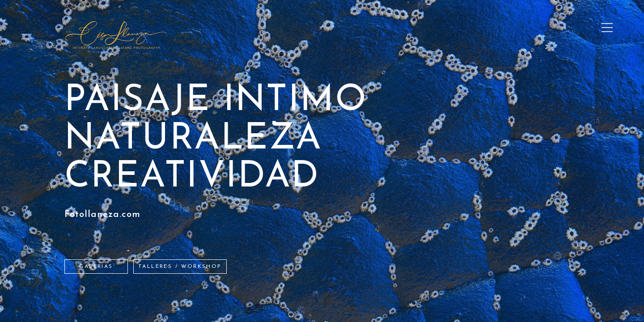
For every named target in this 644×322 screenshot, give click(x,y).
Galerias (96, 267)
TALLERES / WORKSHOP (180, 267)
